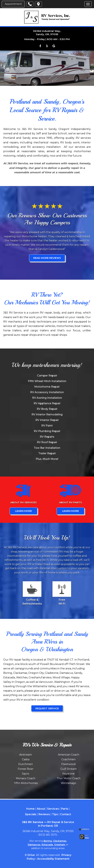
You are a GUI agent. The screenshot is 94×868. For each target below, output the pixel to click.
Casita (26, 759)
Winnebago (69, 783)
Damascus (34, 845)
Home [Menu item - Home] (30, 809)
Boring (48, 841)
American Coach (69, 755)
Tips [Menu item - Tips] (55, 814)
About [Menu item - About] (41, 809)
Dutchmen (26, 764)
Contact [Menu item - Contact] (66, 814)
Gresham (60, 845)
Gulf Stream (68, 769)
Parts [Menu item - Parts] (65, 809)
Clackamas (60, 841)
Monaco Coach (26, 778)
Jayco (26, 774)
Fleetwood (68, 764)
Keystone (68, 774)
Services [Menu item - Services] (53, 809)
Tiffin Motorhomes (26, 783)
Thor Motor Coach (69, 778)
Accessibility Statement (53, 859)
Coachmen (68, 759)
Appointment (13, 4)
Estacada (47, 845)
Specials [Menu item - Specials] (31, 814)
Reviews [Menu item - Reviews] (44, 814)
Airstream (26, 755)
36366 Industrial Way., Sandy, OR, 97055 (47, 33)
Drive (31, 855)
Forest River (26, 769)
